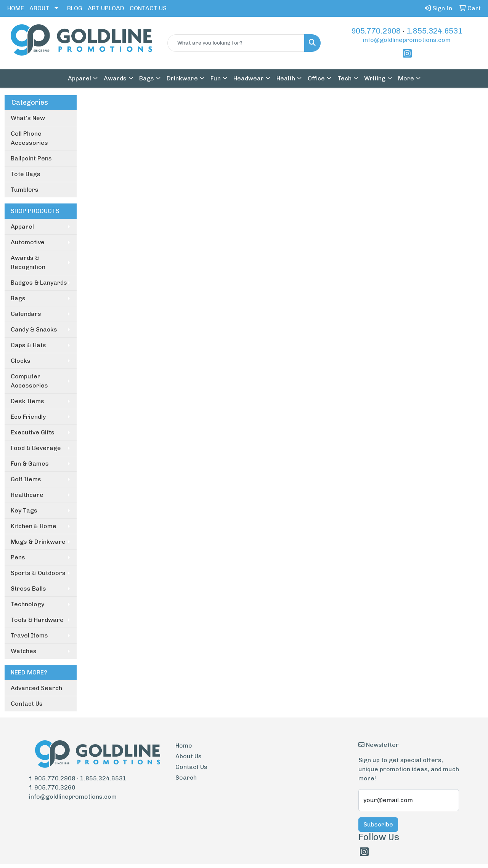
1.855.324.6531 (434, 31)
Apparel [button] (79, 78)
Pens (18, 557)
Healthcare (27, 495)
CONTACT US (148, 8)
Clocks (21, 361)
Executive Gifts (33, 432)
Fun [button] (216, 78)
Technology (27, 604)
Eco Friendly (28, 417)
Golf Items (26, 479)
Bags (18, 298)
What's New (28, 118)
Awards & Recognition (28, 262)
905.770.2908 (376, 31)
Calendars (26, 314)
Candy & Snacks (34, 329)
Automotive (28, 242)
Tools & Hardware (37, 620)
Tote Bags (26, 174)
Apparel (22, 227)
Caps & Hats (28, 345)
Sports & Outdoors (38, 573)
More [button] (406, 78)
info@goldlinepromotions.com (407, 40)
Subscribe (378, 824)
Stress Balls (28, 589)
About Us (189, 756)
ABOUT (39, 8)
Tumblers (25, 190)
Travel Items (29, 635)
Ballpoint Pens (31, 158)
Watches (24, 651)
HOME (16, 8)
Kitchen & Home (34, 526)
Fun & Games (30, 464)
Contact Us (27, 704)
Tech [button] (344, 78)
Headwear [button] (249, 78)
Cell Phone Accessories (29, 138)
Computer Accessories (29, 381)
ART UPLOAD (106, 8)
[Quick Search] (236, 43)
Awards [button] (115, 78)
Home (184, 745)
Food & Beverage (36, 448)
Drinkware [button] (182, 78)
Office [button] (316, 78)
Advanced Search (36, 688)
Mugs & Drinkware (38, 542)
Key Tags (24, 510)
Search (186, 778)
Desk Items (27, 401)
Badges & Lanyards (39, 283)
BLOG (75, 8)
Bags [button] (147, 78)
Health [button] (286, 78)
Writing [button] (375, 78)
